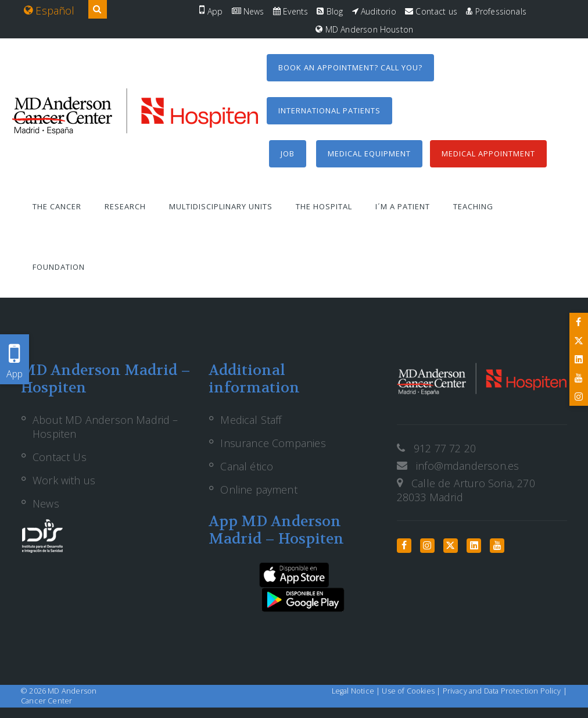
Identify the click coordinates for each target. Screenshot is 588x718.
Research (125, 206)
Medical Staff (251, 420)
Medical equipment (369, 153)
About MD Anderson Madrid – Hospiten (105, 427)
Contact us (431, 11)
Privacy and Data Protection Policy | (505, 691)
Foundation (59, 267)
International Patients (329, 110)
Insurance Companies (273, 443)
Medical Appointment (488, 153)
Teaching (473, 206)
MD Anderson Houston (364, 29)
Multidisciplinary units (221, 206)
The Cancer (57, 206)
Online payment (259, 490)
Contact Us (60, 457)
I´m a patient (403, 206)
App (211, 11)
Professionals (496, 11)
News (248, 11)
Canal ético (247, 466)
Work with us (64, 480)
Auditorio (374, 11)
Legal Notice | (357, 691)
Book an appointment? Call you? (350, 67)
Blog (330, 11)
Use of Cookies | (412, 691)
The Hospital (324, 206)
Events (291, 11)
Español (49, 10)
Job (288, 153)
